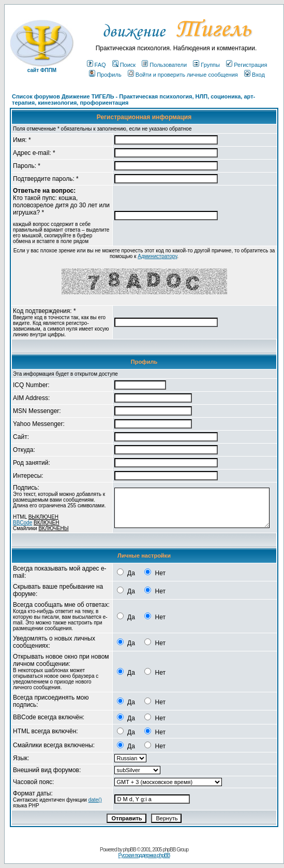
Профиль (105, 75)
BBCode (23, 523)
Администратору (157, 256)
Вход (255, 75)
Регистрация (246, 65)
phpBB (130, 850)
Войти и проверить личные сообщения (183, 75)
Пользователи (164, 65)
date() (95, 800)
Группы (206, 65)
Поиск (124, 65)
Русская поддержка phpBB (144, 855)
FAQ (96, 65)
